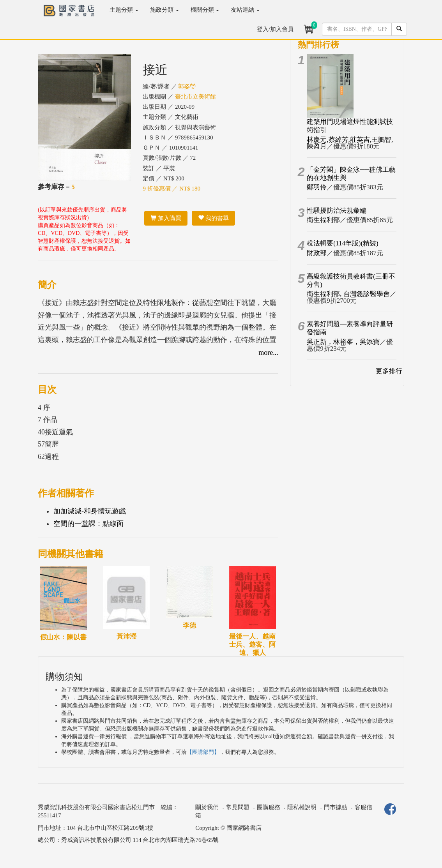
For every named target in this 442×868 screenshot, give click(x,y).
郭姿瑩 (187, 86)
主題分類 (124, 10)
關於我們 (207, 807)
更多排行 (389, 371)
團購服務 (269, 807)
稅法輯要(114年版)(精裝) (343, 243)
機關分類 (205, 10)
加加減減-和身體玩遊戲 (90, 511)
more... (268, 353)
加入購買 (166, 218)
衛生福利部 (323, 220)
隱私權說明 (302, 807)
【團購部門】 (203, 752)
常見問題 (238, 807)
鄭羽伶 (317, 187)
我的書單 (213, 218)
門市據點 (336, 807)
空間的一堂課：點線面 (88, 524)
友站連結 (245, 10)
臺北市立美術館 (195, 97)
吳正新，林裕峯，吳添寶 (343, 342)
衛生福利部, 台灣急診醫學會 (348, 294)
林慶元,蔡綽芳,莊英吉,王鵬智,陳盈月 (350, 143)
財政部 (317, 253)
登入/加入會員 (275, 29)
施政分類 (164, 10)
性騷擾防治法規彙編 (337, 211)
